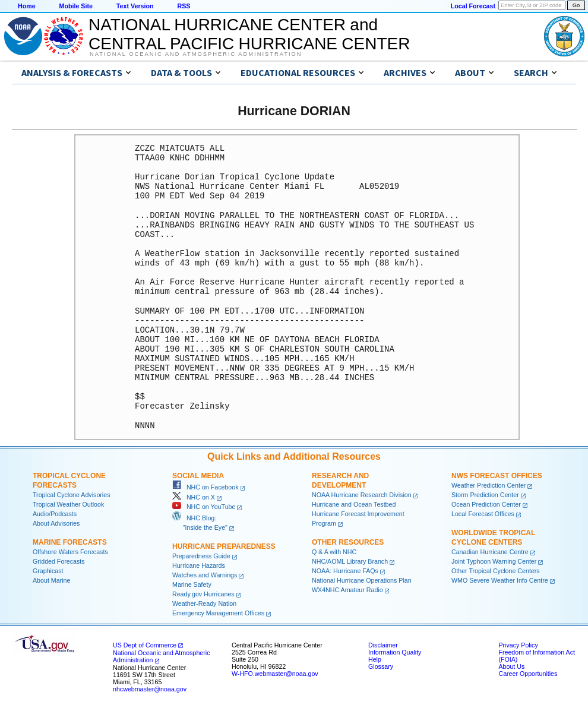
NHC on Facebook (206, 487)
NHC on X (194, 497)
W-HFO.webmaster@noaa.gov (275, 674)
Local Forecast (473, 6)
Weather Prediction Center (489, 485)
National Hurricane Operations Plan (362, 580)
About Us (511, 666)
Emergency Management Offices (218, 613)
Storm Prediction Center (485, 495)
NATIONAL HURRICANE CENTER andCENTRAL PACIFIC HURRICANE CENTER (249, 34)
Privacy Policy (518, 645)
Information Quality (395, 652)
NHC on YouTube (204, 507)
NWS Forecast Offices (497, 476)
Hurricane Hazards (199, 565)
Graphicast (48, 571)
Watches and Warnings (205, 575)
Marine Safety (192, 584)
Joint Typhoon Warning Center (494, 561)
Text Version (135, 6)
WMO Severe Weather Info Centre (500, 580)
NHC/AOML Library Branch (350, 561)
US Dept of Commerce (145, 645)
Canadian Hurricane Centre (490, 552)
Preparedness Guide (201, 556)
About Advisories (56, 523)
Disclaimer (383, 645)
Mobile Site (76, 6)
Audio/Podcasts (55, 514)
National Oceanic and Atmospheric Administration (196, 54)
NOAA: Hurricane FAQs (345, 571)
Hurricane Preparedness (224, 546)
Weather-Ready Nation (204, 603)
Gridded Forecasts (59, 561)
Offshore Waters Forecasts (70, 552)
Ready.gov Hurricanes (203, 594)
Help (375, 659)
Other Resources (348, 542)
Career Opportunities (528, 674)
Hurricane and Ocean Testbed (354, 504)
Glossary (381, 666)
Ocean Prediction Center (486, 504)
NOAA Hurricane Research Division (362, 495)
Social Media (198, 476)
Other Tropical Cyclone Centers (496, 571)
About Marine (51, 580)
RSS (184, 6)
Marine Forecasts (70, 542)
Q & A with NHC (334, 552)
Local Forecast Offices (483, 514)
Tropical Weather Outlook (68, 504)
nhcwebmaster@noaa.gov (150, 689)
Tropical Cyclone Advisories (72, 495)
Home (27, 6)
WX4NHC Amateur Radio (347, 590)
